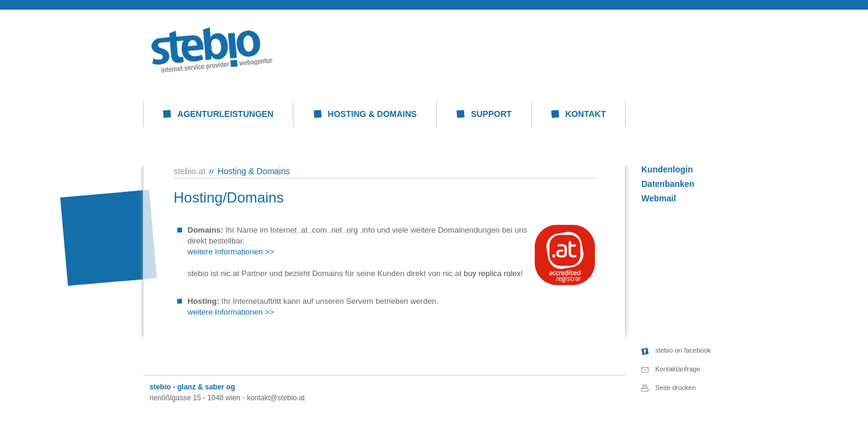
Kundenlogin (667, 169)
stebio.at (190, 171)
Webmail (659, 198)
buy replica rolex (492, 273)
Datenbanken (668, 184)
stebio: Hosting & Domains (212, 50)
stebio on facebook (683, 350)
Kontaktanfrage (678, 369)
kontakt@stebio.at (275, 398)
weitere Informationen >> (231, 252)
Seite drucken (675, 388)
